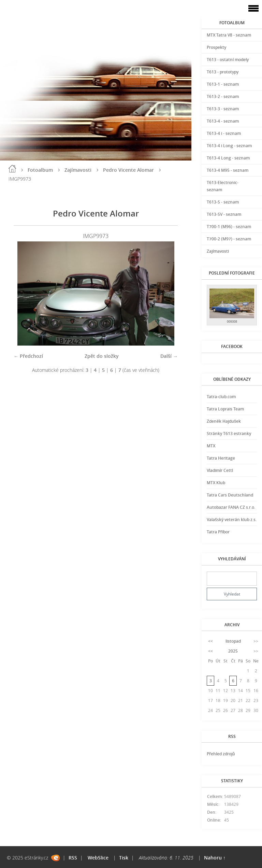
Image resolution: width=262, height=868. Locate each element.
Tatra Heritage (221, 458)
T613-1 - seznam (223, 84)
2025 (233, 651)
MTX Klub (216, 483)
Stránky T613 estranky (229, 433)
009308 (232, 321)
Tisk (124, 858)
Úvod (12, 169)
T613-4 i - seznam (224, 133)
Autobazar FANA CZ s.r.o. (231, 507)
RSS (73, 858)
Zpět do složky (102, 356)
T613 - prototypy (223, 72)
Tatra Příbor (218, 532)
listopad (233, 641)
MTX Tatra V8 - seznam (229, 35)
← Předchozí (28, 356)
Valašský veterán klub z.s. (232, 520)
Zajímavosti (78, 170)
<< (210, 641)
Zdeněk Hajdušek (224, 421)
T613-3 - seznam (223, 109)
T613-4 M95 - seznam (228, 170)
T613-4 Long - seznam (228, 158)
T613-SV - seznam (224, 214)
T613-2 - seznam (223, 96)
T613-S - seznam (223, 202)
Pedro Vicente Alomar (128, 170)
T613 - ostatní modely (228, 60)
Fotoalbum (40, 170)
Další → (169, 356)
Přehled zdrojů (221, 754)
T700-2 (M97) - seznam (229, 239)
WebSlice (98, 858)
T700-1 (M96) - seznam (229, 227)
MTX (211, 446)
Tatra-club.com (221, 397)
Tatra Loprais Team (225, 409)
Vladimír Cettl (220, 470)
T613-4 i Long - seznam (229, 146)
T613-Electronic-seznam (223, 186)
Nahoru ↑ (215, 858)
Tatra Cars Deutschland (230, 495)
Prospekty (216, 47)
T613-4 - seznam (223, 121)
